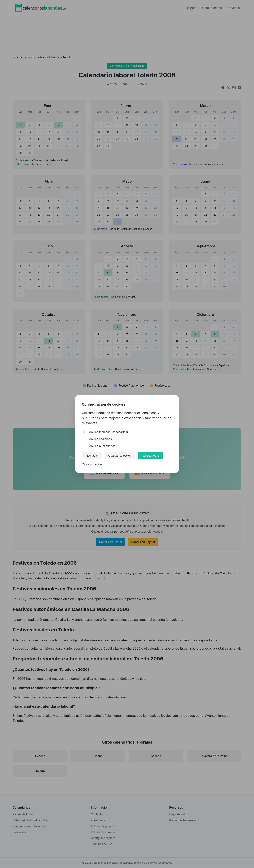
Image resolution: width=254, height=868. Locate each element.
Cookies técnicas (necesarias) (105, 432)
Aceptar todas (151, 456)
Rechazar (92, 456)
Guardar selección (120, 456)
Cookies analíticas (97, 439)
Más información (92, 464)
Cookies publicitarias (99, 446)
